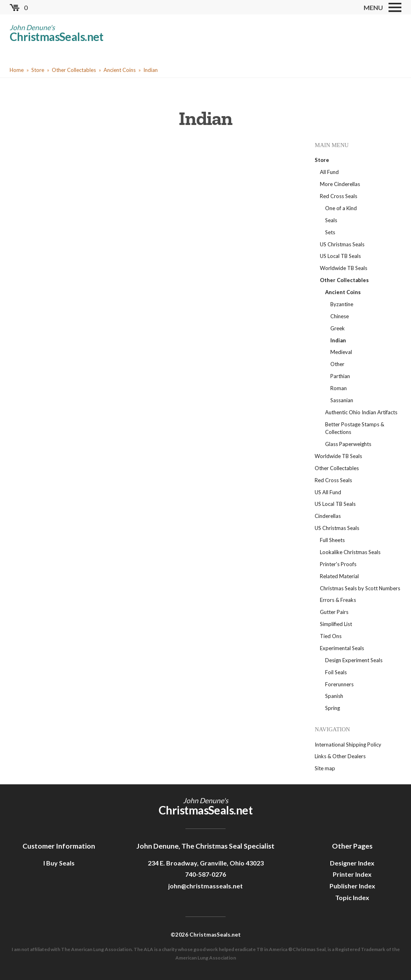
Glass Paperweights (348, 444)
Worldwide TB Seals (344, 268)
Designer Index (352, 863)
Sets (330, 232)
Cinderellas (328, 516)
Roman (339, 388)
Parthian (340, 376)
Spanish (334, 696)
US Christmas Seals (342, 244)
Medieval (341, 352)
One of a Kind (341, 208)
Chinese (340, 316)
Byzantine (342, 304)
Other (337, 364)
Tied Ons (331, 636)
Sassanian (342, 400)
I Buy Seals (59, 863)
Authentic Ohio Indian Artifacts (361, 412)
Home (17, 70)
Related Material (339, 576)
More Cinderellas (340, 184)
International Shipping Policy (348, 745)
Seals (331, 220)
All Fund (329, 172)
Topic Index (352, 897)
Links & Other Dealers (340, 756)
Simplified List (336, 624)
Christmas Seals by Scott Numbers (360, 588)
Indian (151, 70)
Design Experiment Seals (354, 660)
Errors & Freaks (338, 600)
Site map (325, 768)
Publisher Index (352, 886)
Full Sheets (332, 540)
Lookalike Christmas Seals (350, 552)
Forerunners (339, 684)
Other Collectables (74, 70)
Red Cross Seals (339, 196)
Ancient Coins (120, 70)
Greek (338, 328)
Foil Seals (336, 672)
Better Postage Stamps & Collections (355, 428)
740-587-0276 (205, 874)
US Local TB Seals (340, 256)
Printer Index (352, 874)
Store (38, 70)
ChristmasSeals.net (57, 37)
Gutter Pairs (334, 612)
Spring (333, 708)
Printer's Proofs (338, 564)
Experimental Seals (342, 648)
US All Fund (328, 492)
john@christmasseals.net (205, 886)
